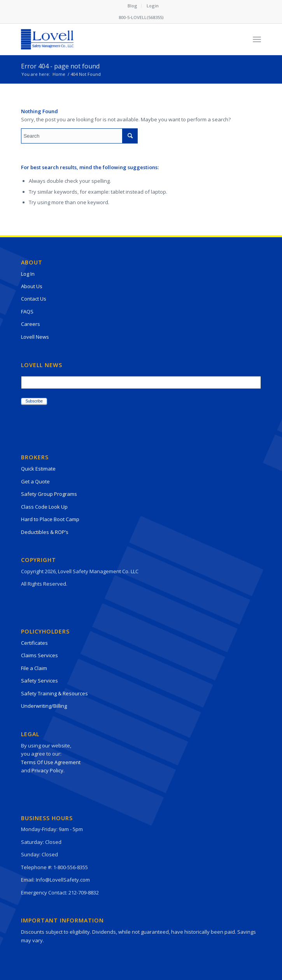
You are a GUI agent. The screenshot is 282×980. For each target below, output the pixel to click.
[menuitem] (133, 6)
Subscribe (34, 401)
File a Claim (34, 668)
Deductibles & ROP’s (45, 532)
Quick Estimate (38, 469)
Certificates (34, 643)
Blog (132, 6)
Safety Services (39, 681)
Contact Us (34, 299)
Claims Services (39, 655)
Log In (28, 274)
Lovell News (35, 337)
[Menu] (257, 39)
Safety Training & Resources (54, 693)
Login (153, 6)
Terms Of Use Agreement (51, 762)
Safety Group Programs (49, 494)
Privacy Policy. (48, 770)
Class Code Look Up (44, 507)
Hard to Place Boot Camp (50, 519)
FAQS (27, 311)
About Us (32, 286)
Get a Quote (35, 481)
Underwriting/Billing (44, 706)
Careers (31, 324)
